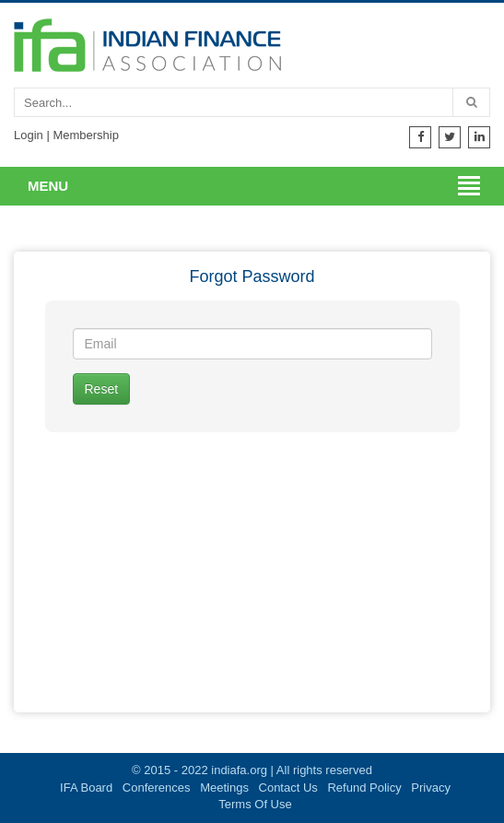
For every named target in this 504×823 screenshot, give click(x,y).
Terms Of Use (255, 804)
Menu (48, 186)
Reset (102, 389)
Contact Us (288, 788)
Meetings (224, 788)
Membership (86, 135)
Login (29, 135)
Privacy (431, 788)
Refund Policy (364, 788)
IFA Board (86, 788)
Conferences (157, 788)
